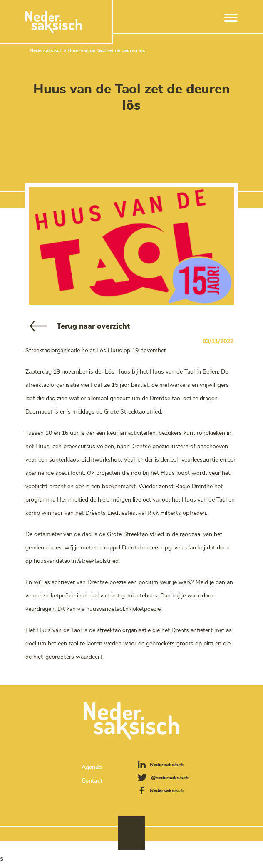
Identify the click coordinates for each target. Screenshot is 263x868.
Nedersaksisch (46, 50)
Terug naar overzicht (93, 326)
